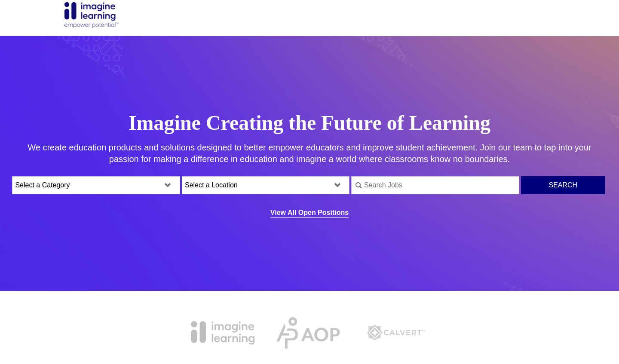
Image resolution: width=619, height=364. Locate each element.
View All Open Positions (309, 213)
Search (563, 185)
